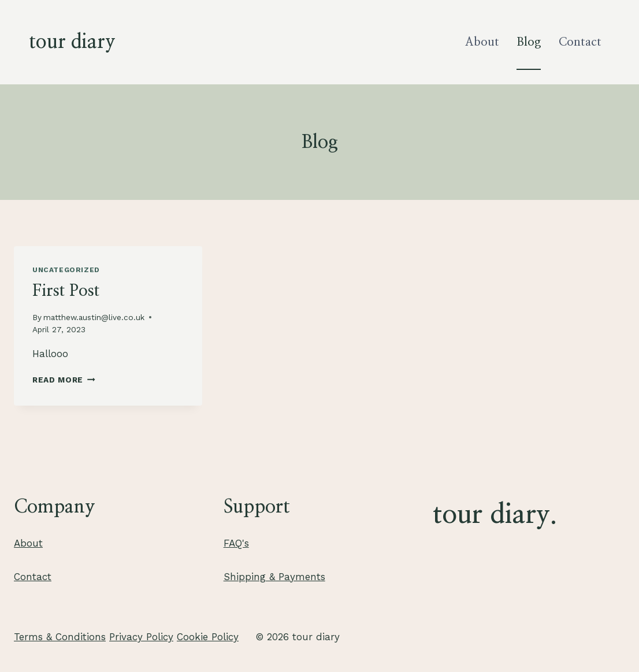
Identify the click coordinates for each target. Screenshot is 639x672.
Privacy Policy (141, 637)
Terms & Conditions (60, 637)
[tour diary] (72, 42)
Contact (580, 42)
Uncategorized (66, 270)
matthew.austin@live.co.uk (94, 317)
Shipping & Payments (274, 577)
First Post (66, 291)
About (482, 42)
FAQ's (236, 543)
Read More (64, 380)
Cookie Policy (208, 637)
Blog (529, 42)
